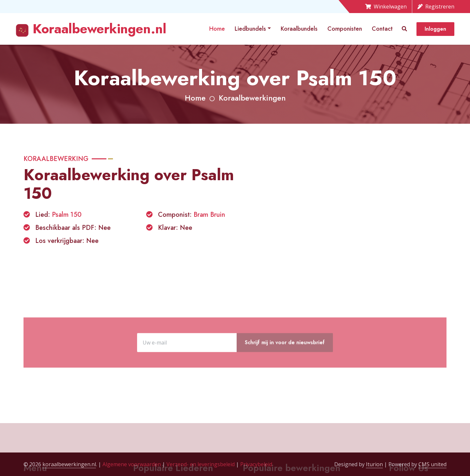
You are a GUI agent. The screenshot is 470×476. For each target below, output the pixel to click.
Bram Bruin (209, 215)
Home (217, 29)
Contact (382, 29)
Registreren (436, 7)
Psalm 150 (67, 215)
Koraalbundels (299, 29)
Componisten (345, 29)
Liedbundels (250, 29)
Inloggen (435, 29)
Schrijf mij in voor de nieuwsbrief (285, 365)
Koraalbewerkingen (252, 98)
